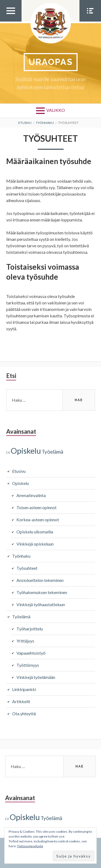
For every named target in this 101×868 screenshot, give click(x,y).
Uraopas (51, 62)
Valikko (56, 110)
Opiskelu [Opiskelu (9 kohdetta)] (26, 451)
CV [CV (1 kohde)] (8, 452)
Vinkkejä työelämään (36, 677)
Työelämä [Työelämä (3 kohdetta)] (53, 452)
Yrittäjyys (25, 641)
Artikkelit (21, 701)
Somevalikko (90, 21)
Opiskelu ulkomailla (35, 532)
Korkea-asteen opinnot (38, 520)
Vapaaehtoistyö (31, 653)
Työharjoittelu (30, 629)
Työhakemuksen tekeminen (42, 592)
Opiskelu (20, 483)
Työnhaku (21, 556)
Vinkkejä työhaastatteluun (41, 604)
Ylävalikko (11, 21)
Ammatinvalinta (31, 495)
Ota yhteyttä (24, 714)
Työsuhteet (27, 568)
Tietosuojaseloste (30, 846)
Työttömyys (28, 665)
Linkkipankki (24, 689)
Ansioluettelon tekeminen (40, 580)
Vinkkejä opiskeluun (35, 544)
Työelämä (21, 617)
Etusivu (19, 471)
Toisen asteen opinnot (36, 507)
